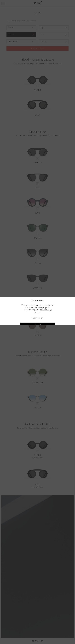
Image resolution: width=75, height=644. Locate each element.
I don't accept (38, 318)
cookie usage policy (43, 311)
